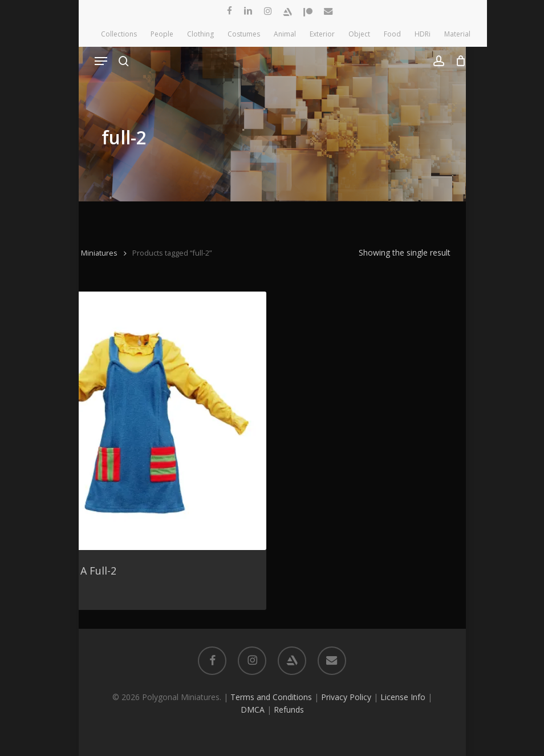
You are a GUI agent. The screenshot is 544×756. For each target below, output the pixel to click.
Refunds (289, 709)
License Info (403, 697)
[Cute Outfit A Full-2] (137, 421)
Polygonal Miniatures (82, 253)
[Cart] (458, 61)
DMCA (253, 709)
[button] (101, 61)
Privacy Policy (346, 697)
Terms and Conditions (271, 697)
